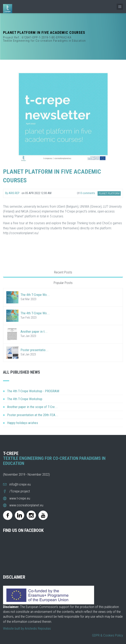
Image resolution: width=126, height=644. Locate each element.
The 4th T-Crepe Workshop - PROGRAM (33, 391)
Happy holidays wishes (23, 423)
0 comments (86, 193)
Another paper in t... (34, 332)
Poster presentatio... (35, 350)
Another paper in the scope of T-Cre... (32, 407)
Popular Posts (63, 283)
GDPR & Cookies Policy (108, 635)
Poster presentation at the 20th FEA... (33, 415)
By (12, 193)
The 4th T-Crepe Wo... (35, 295)
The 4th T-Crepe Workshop (25, 399)
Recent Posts (63, 272)
